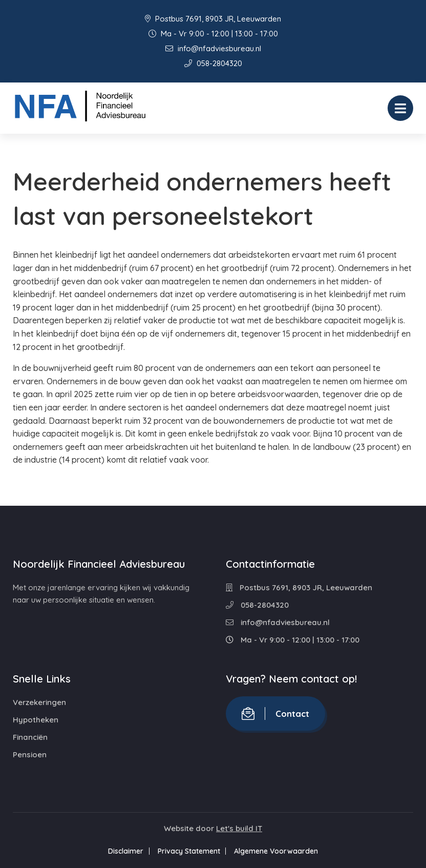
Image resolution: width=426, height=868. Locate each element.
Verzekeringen (39, 702)
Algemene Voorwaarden (280, 851)
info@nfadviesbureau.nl (213, 48)
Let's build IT (239, 828)
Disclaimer (123, 851)
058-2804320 (213, 63)
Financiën (30, 737)
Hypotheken (36, 720)
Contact (275, 714)
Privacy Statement (189, 851)
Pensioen (30, 755)
